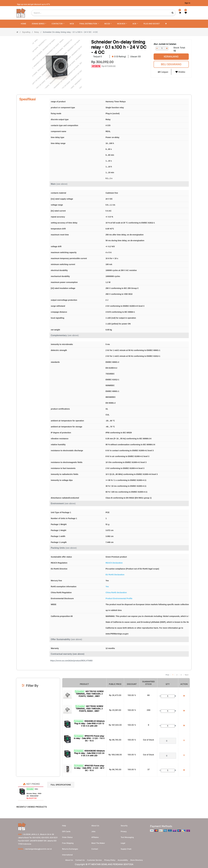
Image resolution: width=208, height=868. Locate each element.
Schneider (80, 691)
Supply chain (126, 848)
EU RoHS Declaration (115, 575)
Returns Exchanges (70, 848)
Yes (107, 587)
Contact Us (77, 860)
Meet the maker (98, 842)
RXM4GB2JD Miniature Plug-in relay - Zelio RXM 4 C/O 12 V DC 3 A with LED (89, 723)
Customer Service (94, 860)
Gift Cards (66, 830)
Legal (123, 842)
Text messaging (127, 836)
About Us (65, 860)
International (67, 854)
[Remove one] (157, 48)
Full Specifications (61, 785)
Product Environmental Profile (119, 598)
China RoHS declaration (116, 592)
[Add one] (167, 48)
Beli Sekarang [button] (171, 64)
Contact (95, 848)
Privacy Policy (111, 860)
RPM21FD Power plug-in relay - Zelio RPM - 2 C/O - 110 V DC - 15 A (89, 738)
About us (95, 824)
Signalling (26, 32)
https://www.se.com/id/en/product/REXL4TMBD (71, 661)
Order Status (67, 836)
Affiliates (95, 836)
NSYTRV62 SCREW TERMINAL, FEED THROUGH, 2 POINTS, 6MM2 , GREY (89, 709)
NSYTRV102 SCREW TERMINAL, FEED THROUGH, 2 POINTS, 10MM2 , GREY (90, 694)
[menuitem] (23, 24)
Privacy (124, 830)
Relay (37, 32)
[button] (166, 24)
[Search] (104, 671)
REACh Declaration (114, 563)
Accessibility (125, 860)
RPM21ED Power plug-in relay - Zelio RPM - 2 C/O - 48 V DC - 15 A (89, 768)
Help (64, 824)
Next (187, 675)
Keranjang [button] (171, 57)
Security (124, 824)
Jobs (93, 830)
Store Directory (141, 860)
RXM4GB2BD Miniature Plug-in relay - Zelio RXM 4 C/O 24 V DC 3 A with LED (89, 753)
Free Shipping (68, 842)
